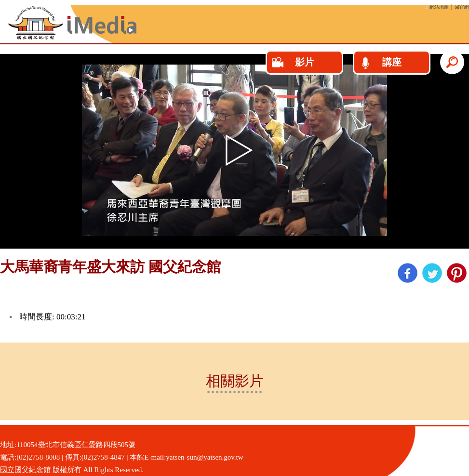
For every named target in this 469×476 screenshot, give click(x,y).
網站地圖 (439, 7)
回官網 (462, 7)
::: (426, 7)
